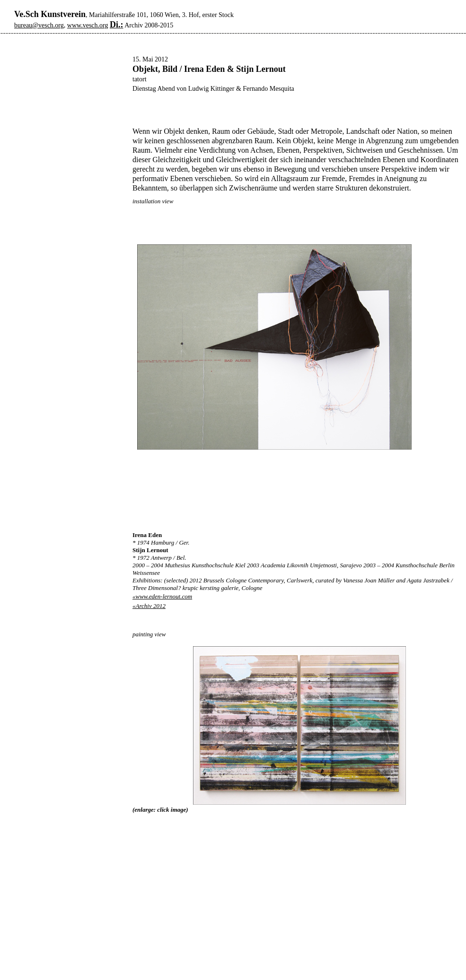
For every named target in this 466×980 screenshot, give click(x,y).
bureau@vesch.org (39, 25)
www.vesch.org (88, 25)
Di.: (117, 25)
